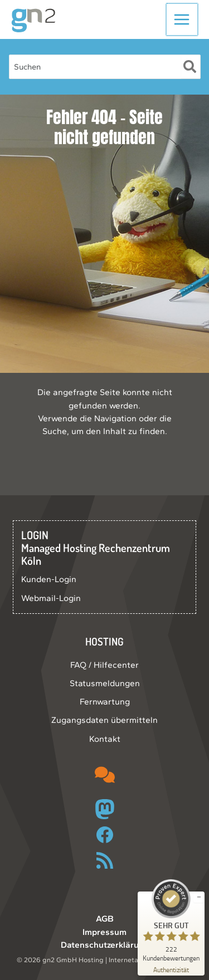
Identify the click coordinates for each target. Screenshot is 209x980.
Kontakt (105, 739)
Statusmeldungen (105, 683)
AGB (105, 919)
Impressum (104, 932)
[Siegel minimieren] (199, 897)
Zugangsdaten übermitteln (104, 720)
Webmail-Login (51, 598)
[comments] (105, 775)
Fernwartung (105, 701)
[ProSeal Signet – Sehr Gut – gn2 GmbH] (171, 920)
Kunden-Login (49, 579)
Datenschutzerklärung (105, 945)
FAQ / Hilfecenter (104, 665)
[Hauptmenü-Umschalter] (183, 19)
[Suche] (190, 67)
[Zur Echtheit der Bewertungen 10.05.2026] (171, 969)
